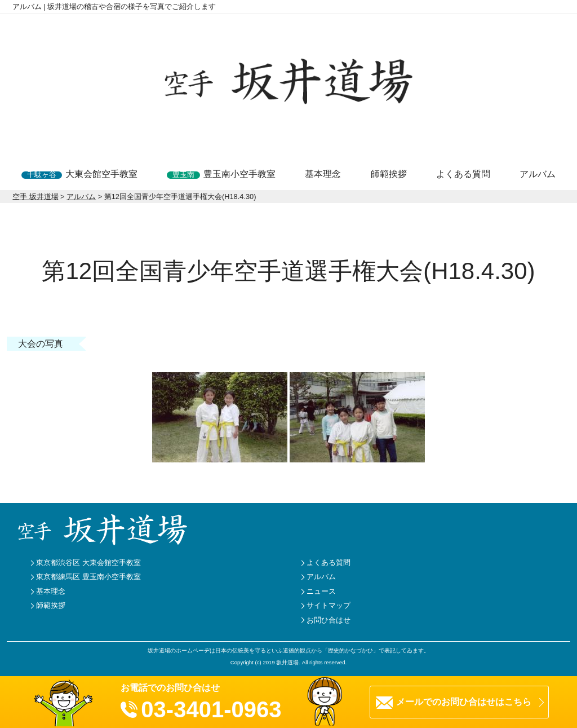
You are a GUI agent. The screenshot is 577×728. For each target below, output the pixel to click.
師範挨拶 (389, 174)
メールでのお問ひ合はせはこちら (464, 702)
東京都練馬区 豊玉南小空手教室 (88, 577)
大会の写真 (41, 344)
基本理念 (323, 174)
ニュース (321, 591)
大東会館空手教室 (79, 174)
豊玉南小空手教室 (221, 174)
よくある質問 (463, 174)
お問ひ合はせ (329, 620)
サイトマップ (329, 605)
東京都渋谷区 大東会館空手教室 (88, 562)
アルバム (538, 174)
